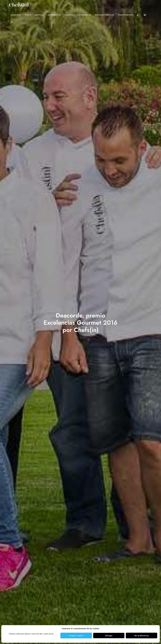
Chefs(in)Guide (125, 15)
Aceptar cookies (76, 636)
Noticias (39, 15)
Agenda (69, 15)
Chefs (28, 15)
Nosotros (16, 15)
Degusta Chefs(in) (105, 15)
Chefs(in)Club (84, 15)
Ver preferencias (142, 636)
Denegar (109, 636)
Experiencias (54, 15)
